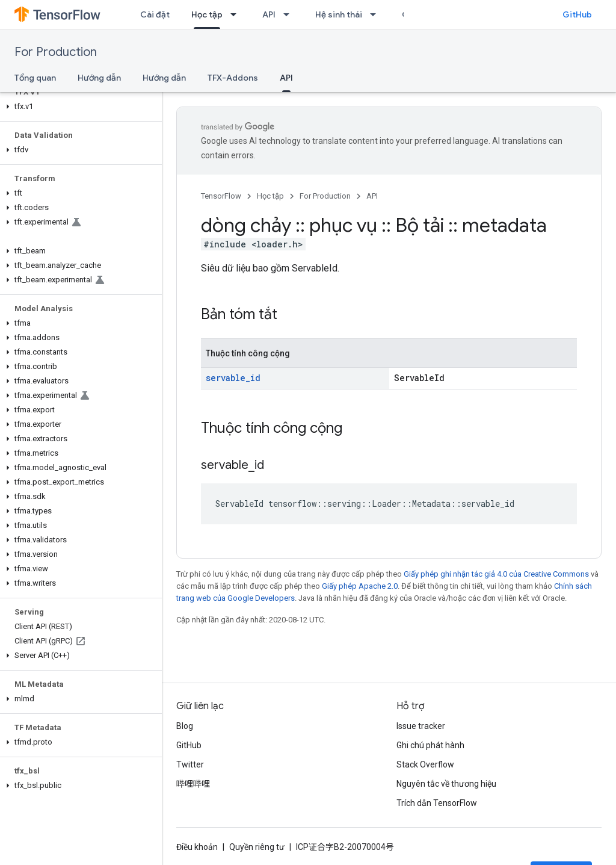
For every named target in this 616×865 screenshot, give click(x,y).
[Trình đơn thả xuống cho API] (290, 14)
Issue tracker (421, 726)
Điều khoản (197, 847)
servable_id (233, 378)
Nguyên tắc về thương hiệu (446, 784)
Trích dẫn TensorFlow (437, 803)
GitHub (577, 14)
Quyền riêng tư (257, 847)
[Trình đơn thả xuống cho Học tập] (237, 14)
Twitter (190, 764)
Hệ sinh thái (339, 14)
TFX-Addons (233, 78)
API (269, 14)
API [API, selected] (286, 78)
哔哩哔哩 (193, 784)
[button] (79, 107)
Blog (185, 726)
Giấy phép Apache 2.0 (360, 586)
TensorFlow (221, 196)
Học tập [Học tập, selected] (207, 14)
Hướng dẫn (99, 78)
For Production (56, 52)
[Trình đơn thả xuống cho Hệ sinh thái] (377, 14)
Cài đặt (155, 14)
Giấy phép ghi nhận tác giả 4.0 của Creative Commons (496, 574)
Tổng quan (35, 78)
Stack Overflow (425, 764)
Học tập (270, 196)
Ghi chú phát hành (430, 745)
